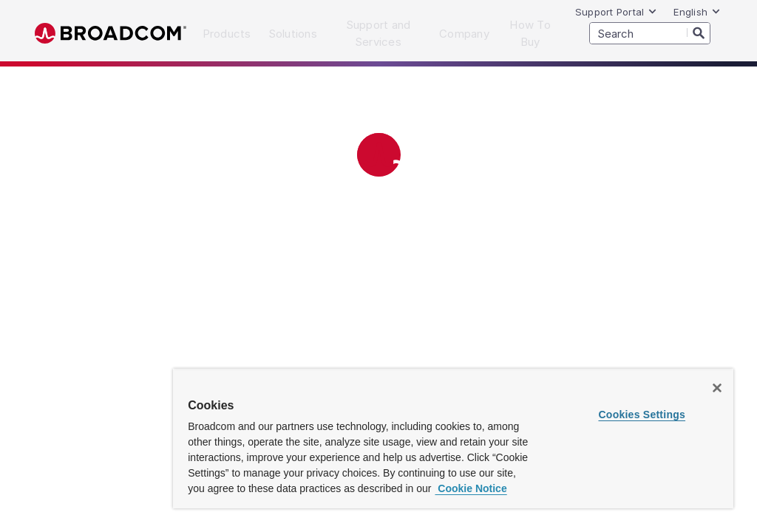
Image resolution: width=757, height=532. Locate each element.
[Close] (717, 388)
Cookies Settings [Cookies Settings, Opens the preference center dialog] (642, 415)
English (697, 12)
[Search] (699, 33)
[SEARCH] (650, 33)
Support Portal (617, 12)
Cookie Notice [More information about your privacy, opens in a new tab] (471, 488)
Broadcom (111, 34)
